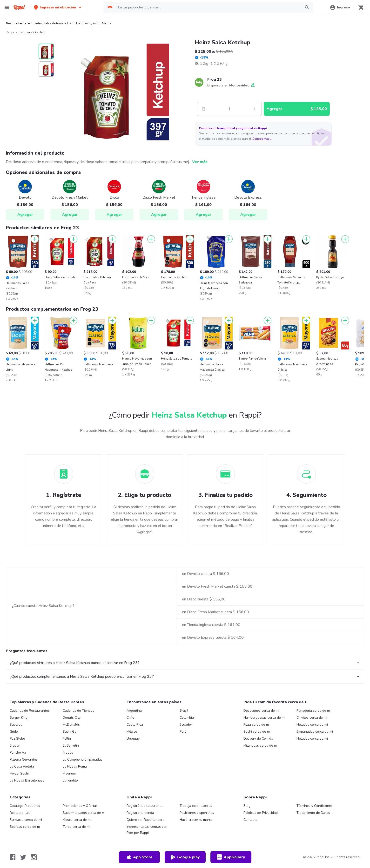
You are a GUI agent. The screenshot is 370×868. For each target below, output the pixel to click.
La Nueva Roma (75, 766)
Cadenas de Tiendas (78, 711)
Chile (130, 718)
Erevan (15, 746)
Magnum (69, 773)
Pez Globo (17, 739)
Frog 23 (215, 79)
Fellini (67, 739)
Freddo (68, 753)
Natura (107, 23)
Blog (247, 806)
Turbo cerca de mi (76, 827)
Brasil (184, 711)
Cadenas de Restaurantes (30, 711)
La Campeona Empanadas (83, 759)
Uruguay (133, 739)
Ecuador (186, 725)
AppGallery (231, 857)
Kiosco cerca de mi (77, 820)
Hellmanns (84, 23)
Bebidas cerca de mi (25, 827)
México (132, 732)
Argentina (134, 711)
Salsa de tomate (55, 23)
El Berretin (71, 746)
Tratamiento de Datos (313, 813)
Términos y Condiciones (315, 806)
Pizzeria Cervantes (24, 759)
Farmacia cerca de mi (26, 820)
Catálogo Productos (25, 806)
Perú (183, 732)
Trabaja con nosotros (196, 806)
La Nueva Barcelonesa (27, 780)
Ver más (200, 162)
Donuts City (72, 718)
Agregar (25, 215)
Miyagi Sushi (19, 773)
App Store (139, 857)
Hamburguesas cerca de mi (264, 718)
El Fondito (70, 780)
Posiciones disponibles (197, 813)
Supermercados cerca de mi (84, 813)
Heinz (71, 23)
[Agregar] (35, 239)
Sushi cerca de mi (257, 732)
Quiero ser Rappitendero (145, 820)
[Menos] (204, 109)
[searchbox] (207, 7)
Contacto (250, 820)
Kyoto (97, 23)
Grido (14, 732)
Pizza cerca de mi (256, 725)
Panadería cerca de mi (313, 711)
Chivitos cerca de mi (312, 718)
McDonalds (71, 725)
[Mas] (255, 109)
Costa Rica (135, 725)
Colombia (187, 718)
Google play (185, 857)
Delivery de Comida (258, 739)
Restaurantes (20, 813)
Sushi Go (70, 732)
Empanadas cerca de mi (315, 732)
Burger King (19, 718)
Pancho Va (18, 753)
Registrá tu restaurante (145, 806)
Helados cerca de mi (312, 725)
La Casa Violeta (22, 766)
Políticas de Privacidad (261, 813)
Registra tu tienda (140, 813)
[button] (58, 7)
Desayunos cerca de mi (261, 711)
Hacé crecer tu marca (196, 820)
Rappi (10, 32)
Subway (16, 725)
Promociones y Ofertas (80, 806)
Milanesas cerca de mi (260, 746)
